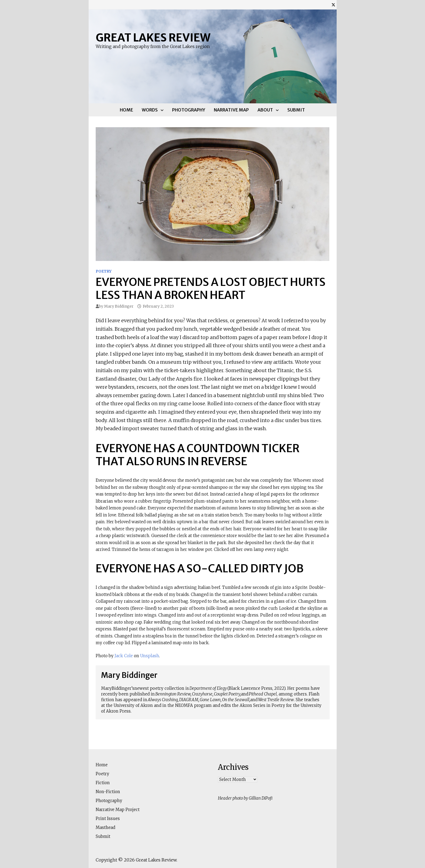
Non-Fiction (108, 792)
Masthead (105, 827)
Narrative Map (231, 110)
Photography (189, 110)
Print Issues (108, 818)
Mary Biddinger (119, 306)
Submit (296, 110)
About (265, 110)
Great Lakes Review (153, 38)
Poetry (104, 271)
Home (126, 110)
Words (150, 110)
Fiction (103, 783)
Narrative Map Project (118, 810)
